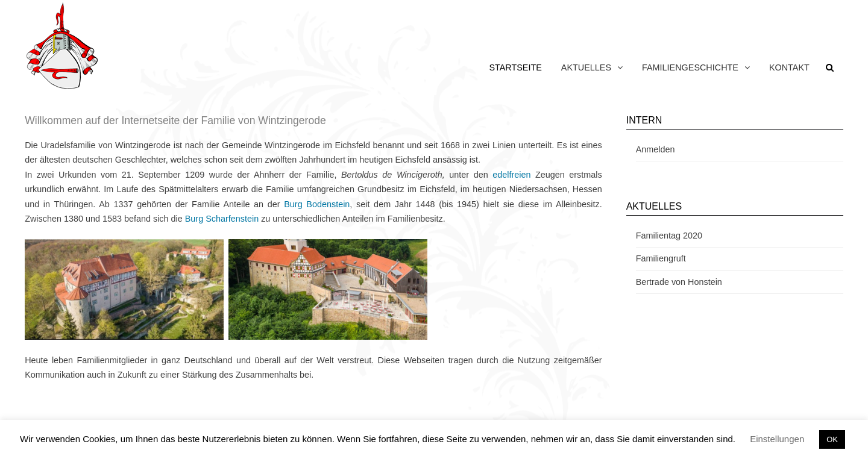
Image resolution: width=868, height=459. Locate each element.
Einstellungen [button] (777, 439)
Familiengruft (661, 258)
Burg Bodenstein (317, 204)
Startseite (515, 67)
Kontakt (789, 67)
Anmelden (656, 149)
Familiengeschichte (690, 67)
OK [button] (832, 439)
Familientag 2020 (669, 236)
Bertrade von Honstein (679, 282)
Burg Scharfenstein (222, 219)
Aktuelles (586, 67)
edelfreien (511, 175)
